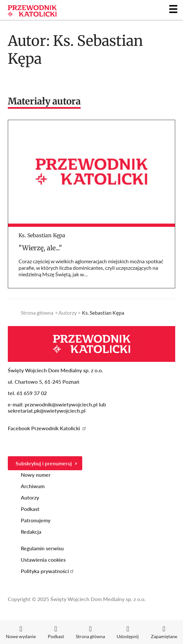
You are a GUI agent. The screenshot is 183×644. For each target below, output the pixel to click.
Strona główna (37, 313)
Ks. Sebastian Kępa (42, 235)
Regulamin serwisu (42, 548)
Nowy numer (36, 475)
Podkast (30, 509)
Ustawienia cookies (43, 560)
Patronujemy (36, 520)
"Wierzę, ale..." (40, 248)
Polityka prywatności (48, 571)
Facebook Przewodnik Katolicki (47, 428)
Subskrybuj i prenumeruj (44, 463)
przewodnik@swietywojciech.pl (61, 404)
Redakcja (31, 532)
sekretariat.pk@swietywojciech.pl (47, 411)
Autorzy (68, 313)
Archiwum (33, 486)
